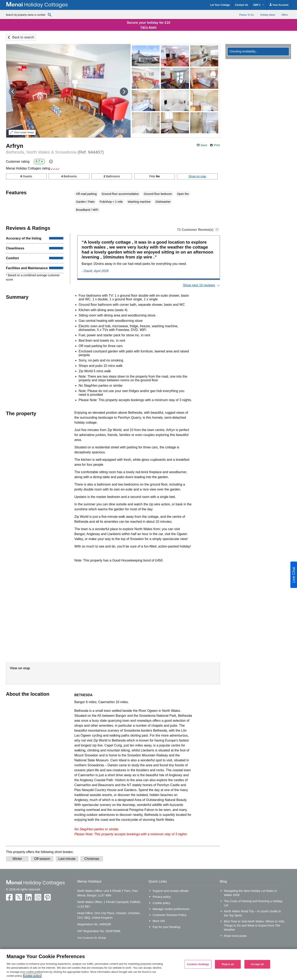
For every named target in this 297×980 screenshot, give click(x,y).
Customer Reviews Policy (169, 915)
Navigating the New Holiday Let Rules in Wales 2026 (250, 893)
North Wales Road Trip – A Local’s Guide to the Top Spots (252, 913)
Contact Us (241, 5)
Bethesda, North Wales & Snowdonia (55, 152)
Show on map (197, 176)
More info (159, 921)
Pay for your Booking (166, 927)
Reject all (228, 964)
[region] (148, 965)
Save (204, 145)
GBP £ (259, 5)
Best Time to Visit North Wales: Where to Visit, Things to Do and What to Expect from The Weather (254, 925)
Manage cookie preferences (171, 909)
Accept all (257, 964)
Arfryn (15, 146)
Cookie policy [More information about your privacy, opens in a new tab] (32, 976)
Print (217, 145)
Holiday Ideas (268, 15)
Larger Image (22, 132)
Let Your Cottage (220, 5)
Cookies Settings (198, 964)
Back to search (23, 37)
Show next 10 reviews (199, 285)
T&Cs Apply (149, 27)
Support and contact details (171, 891)
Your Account (279, 5)
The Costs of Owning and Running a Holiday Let (253, 903)
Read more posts (235, 936)
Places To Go (247, 15)
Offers (285, 15)
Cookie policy (161, 903)
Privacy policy (162, 897)
